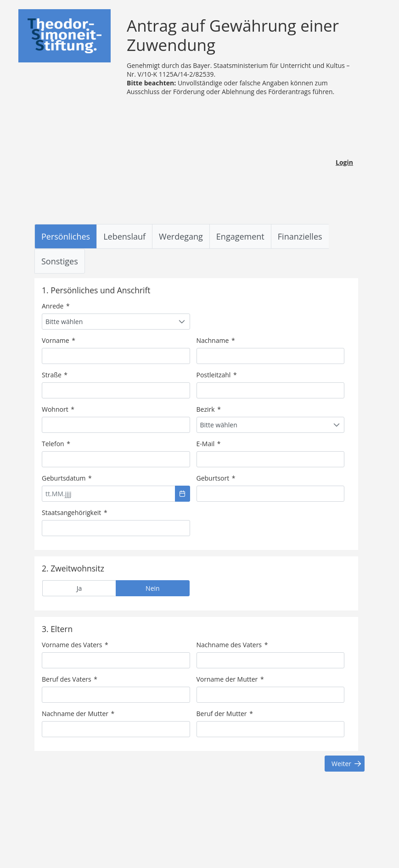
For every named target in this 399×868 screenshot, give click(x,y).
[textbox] (116, 356)
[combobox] (116, 322)
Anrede (56, 306)
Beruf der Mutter (225, 714)
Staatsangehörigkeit (75, 512)
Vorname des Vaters (75, 645)
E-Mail (209, 444)
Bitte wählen (64, 322)
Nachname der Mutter (78, 714)
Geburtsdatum (67, 478)
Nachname (216, 340)
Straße (55, 375)
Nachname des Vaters (232, 645)
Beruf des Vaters (70, 679)
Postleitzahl (217, 375)
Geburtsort (216, 478)
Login (344, 162)
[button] (183, 494)
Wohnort (58, 409)
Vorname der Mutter (230, 679)
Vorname (59, 340)
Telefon (56, 444)
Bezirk (209, 409)
